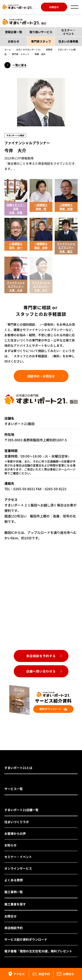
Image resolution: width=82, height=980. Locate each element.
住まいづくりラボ (17, 822)
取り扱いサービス (41, 32)
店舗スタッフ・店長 (16, 207)
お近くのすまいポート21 (28, 49)
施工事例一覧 (14, 892)
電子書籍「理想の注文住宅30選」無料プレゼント (38, 951)
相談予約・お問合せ (41, 376)
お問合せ (54, 7)
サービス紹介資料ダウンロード (26, 939)
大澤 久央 (16, 290)
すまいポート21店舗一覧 (21, 810)
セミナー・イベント (68, 32)
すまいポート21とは (18, 768)
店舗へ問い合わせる (41, 671)
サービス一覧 (14, 789)
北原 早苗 (16, 212)
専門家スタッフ (41, 41)
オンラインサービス (18, 868)
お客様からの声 (15, 833)
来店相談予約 (14, 928)
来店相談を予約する (41, 656)
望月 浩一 (16, 248)
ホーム (8, 49)
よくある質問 (14, 880)
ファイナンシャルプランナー (66, 245)
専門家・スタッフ (21, 54)
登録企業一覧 (14, 32)
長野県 (49, 49)
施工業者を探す (15, 904)
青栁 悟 (41, 209)
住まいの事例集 (68, 41)
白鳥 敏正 (66, 251)
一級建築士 (41, 205)
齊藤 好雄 (66, 209)
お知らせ (14, 41)
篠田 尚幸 (41, 248)
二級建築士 (66, 205)
